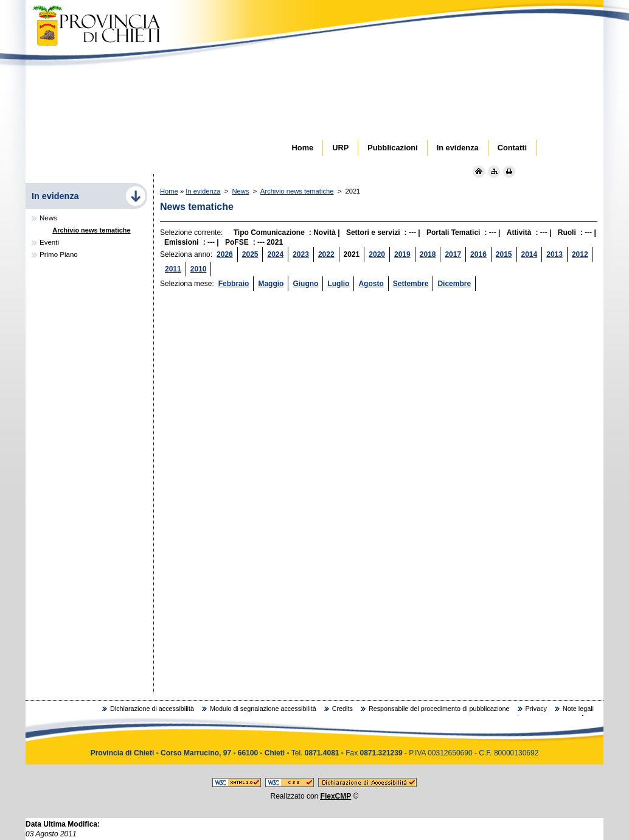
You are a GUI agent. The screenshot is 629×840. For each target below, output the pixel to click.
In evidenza (203, 191)
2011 (173, 269)
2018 (428, 254)
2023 (301, 254)
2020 (377, 254)
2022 (326, 254)
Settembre (411, 284)
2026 (225, 254)
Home (169, 191)
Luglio (338, 284)
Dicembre (454, 284)
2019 (402, 254)
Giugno (305, 284)
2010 (199, 269)
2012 (580, 254)
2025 (250, 254)
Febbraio (234, 284)
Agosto (371, 284)
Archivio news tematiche (297, 191)
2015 (504, 254)
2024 (275, 254)
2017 (453, 254)
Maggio (271, 284)
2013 (554, 254)
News (241, 191)
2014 (530, 254)
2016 (478, 254)
